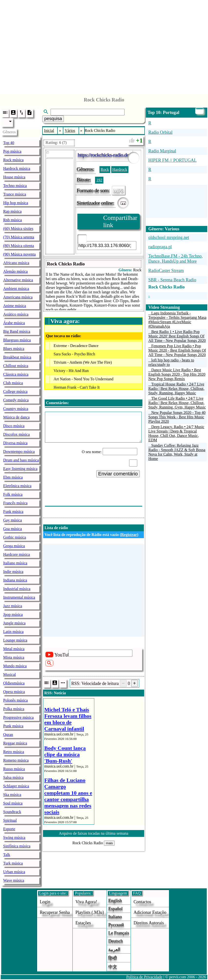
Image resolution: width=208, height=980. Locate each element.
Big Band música (17, 331)
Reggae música (15, 743)
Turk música (13, 863)
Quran (8, 735)
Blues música (14, 349)
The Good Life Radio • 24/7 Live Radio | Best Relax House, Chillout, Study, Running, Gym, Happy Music (177, 403)
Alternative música (18, 280)
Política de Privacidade (144, 977)
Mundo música (15, 666)
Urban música (14, 872)
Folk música (13, 494)
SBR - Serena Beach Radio (172, 280)
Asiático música (16, 314)
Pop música (12, 151)
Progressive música (18, 717)
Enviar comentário (118, 474)
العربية (114, 949)
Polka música (14, 709)
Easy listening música (20, 469)
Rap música (12, 211)
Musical (10, 675)
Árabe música (14, 323)
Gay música (13, 520)
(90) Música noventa (19, 254)
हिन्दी (113, 958)
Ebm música (13, 477)
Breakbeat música (17, 357)
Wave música (14, 880)
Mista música (14, 657)
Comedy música (16, 400)
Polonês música (15, 700)
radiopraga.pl (160, 247)
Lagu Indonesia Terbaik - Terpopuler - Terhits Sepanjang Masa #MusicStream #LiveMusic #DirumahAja (177, 320)
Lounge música (15, 640)
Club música (13, 383)
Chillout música (16, 366)
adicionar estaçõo (150, 912)
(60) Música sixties (18, 229)
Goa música (13, 529)
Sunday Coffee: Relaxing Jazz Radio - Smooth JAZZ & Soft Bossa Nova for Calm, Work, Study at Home (177, 452)
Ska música (12, 795)
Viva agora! (86, 902)
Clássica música (16, 374)
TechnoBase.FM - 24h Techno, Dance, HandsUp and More (176, 259)
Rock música (13, 160)
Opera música (14, 692)
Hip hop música (16, 203)
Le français (119, 933)
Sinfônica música (17, 846)
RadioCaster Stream (166, 271)
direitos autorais (149, 923)
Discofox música (16, 434)
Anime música (15, 306)
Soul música (13, 803)
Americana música (18, 297)
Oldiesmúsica (14, 683)
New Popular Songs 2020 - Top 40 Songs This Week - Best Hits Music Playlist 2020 (177, 417)
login (45, 902)
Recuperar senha (55, 912)
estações (83, 923)
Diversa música (15, 443)
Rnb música (13, 220)
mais (109, 843)
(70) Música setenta (19, 237)
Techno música (15, 186)
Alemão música (15, 271)
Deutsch (116, 941)
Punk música (13, 726)
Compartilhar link (120, 221)
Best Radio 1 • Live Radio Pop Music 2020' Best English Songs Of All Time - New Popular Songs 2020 (177, 336)
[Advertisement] (104, 46)
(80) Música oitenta (19, 246)
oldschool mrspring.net (169, 237)
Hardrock (120, 169)
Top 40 (9, 143)
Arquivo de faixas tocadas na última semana (94, 833)
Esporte (9, 829)
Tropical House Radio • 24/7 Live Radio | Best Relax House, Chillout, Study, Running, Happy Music (176, 389)
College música (15, 391)
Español (115, 909)
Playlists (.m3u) (90, 912)
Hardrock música (17, 168)
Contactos (142, 902)
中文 (113, 967)
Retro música (14, 752)
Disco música (14, 426)
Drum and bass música (21, 460)
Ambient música (16, 289)
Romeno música (16, 760)
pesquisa (53, 119)
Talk (7, 855)
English (115, 901)
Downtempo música (19, 452)
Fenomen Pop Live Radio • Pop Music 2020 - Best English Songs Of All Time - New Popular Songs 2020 (177, 350)
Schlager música (16, 786)
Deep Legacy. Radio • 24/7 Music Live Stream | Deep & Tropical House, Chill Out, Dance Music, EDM (176, 433)
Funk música (13, 512)
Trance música (15, 194)
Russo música (14, 769)
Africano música (16, 263)
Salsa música (13, 777)
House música (14, 177)
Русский (116, 925)
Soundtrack (12, 812)
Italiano (115, 917)
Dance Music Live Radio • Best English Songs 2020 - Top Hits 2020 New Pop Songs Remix (177, 374)
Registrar (129, 535)
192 (99, 180)
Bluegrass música (17, 340)
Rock (105, 169)
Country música (16, 409)
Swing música (14, 837)
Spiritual (10, 820)
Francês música (15, 503)
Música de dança (16, 417)
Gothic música (15, 537)
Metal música (14, 649)
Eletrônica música (17, 486)
